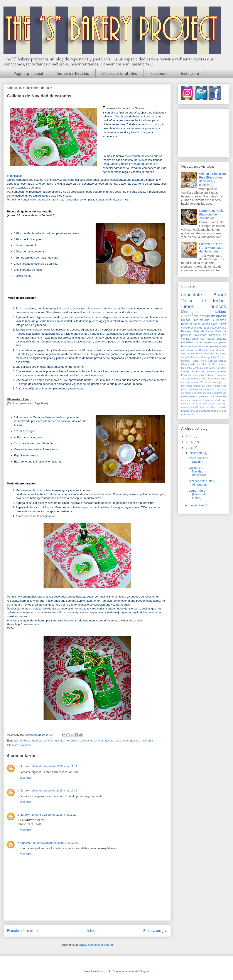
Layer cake (219, 328)
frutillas (210, 339)
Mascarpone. (219, 364)
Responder (24, 778)
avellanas (200, 335)
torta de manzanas (200, 411)
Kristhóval (24, 843)
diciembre (197, 453)
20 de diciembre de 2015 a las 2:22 (54, 815)
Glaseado (13, 745)
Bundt (220, 295)
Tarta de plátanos (210, 379)
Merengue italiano (204, 312)
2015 (190, 448)
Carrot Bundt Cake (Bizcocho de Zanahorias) (212, 214)
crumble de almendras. (202, 389)
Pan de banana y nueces (211, 371)
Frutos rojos (199, 361)
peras (223, 342)
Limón (188, 306)
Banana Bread (207, 350)
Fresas (186, 320)
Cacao (206, 324)
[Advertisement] (204, 132)
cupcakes (220, 320)
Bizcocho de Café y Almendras (202, 483)
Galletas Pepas (217, 361)
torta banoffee (207, 407)
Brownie (196, 357)
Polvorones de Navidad (199, 460)
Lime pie (207, 364)
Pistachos (210, 375)
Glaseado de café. (191, 364)
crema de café (202, 386)
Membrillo (187, 368)
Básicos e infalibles (120, 73)
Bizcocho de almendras (201, 354)
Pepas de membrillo (192, 375)
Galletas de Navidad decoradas (198, 471)
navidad (26, 745)
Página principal (28, 73)
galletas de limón (43, 740)
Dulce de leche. (204, 301)
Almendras (190, 316)
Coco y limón (209, 357)
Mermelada (202, 320)
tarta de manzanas (203, 404)
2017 (190, 436)
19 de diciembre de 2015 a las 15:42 (54, 791)
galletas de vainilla (67, 740)
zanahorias (206, 346)
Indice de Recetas (73, 73)
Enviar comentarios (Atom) (96, 945)
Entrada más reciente (23, 931)
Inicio (91, 931)
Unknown (24, 766)
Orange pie (188, 371)
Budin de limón (191, 324)
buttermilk (198, 339)
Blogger (144, 971)
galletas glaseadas (117, 740)
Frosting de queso (200, 328)
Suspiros (221, 375)
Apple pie (193, 350)
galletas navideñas (142, 740)
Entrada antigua (155, 931)
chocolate (192, 295)
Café (214, 324)
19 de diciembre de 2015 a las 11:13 (54, 766)
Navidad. (221, 368)
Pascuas (186, 331)
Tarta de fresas (203, 331)
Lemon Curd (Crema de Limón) (198, 494)
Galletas (25, 740)
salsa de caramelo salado (207, 400)
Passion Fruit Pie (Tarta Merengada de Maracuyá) (211, 248)
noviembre (197, 505)
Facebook (159, 73)
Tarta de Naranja (190, 379)
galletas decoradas (92, 740)
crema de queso (213, 316)
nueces (218, 306)
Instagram (190, 73)
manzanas (211, 342)
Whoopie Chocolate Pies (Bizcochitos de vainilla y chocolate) (213, 179)
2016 (190, 442)
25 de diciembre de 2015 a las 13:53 (56, 843)
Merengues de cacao (204, 368)
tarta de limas (190, 346)
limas (199, 342)
